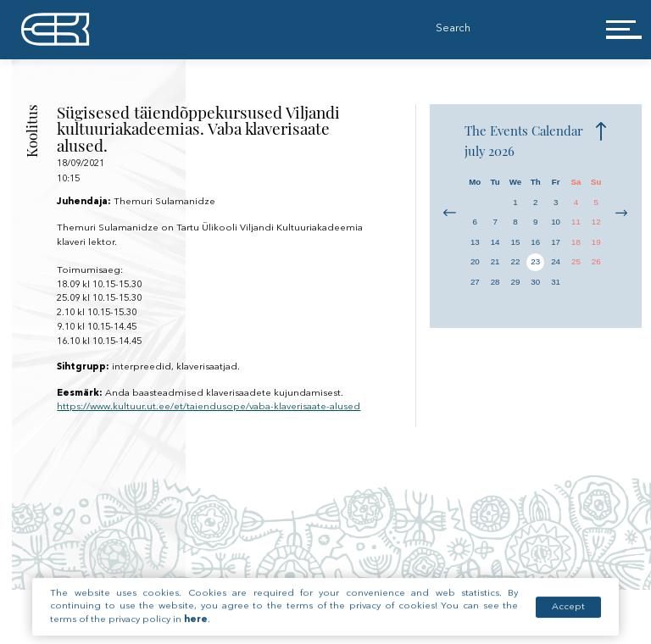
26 (596, 261)
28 (495, 282)
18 (576, 242)
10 (556, 222)
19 (596, 242)
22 (516, 261)
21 (495, 261)
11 (576, 222)
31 (556, 282)
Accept (568, 617)
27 (475, 282)
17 (556, 242)
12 (596, 222)
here (196, 630)
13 (475, 242)
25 (576, 261)
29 (516, 282)
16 (535, 242)
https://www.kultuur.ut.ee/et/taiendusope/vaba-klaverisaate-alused (209, 407)
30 (535, 282)
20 (475, 261)
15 (516, 242)
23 (535, 261)
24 (556, 261)
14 (495, 242)
